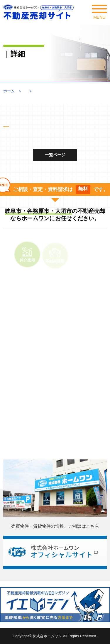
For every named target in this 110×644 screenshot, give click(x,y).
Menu (99, 14)
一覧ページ (55, 155)
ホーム (9, 91)
